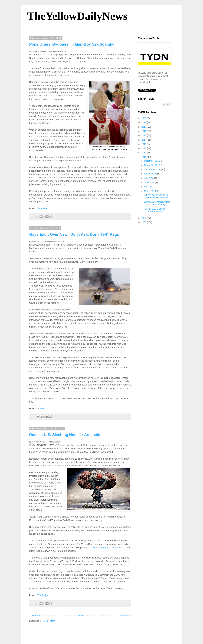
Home (80, 616)
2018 (144, 122)
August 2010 (151, 174)
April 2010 (149, 187)
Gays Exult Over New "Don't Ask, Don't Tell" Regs (74, 234)
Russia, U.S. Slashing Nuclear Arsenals (65, 435)
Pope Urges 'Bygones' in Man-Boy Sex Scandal (72, 44)
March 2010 (150, 191)
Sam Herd (43, 208)
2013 (144, 144)
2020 (144, 118)
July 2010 (149, 178)
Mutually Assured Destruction (109, 548)
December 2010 (152, 161)
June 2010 (149, 182)
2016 (144, 131)
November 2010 (152, 165)
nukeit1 (41, 409)
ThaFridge (43, 595)
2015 (144, 135)
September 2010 (152, 169)
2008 (144, 222)
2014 (144, 140)
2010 (144, 157)
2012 (144, 148)
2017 (144, 127)
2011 (144, 153)
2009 (144, 218)
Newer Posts (36, 616)
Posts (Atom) (49, 621)
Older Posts (124, 616)
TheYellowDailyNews (77, 16)
